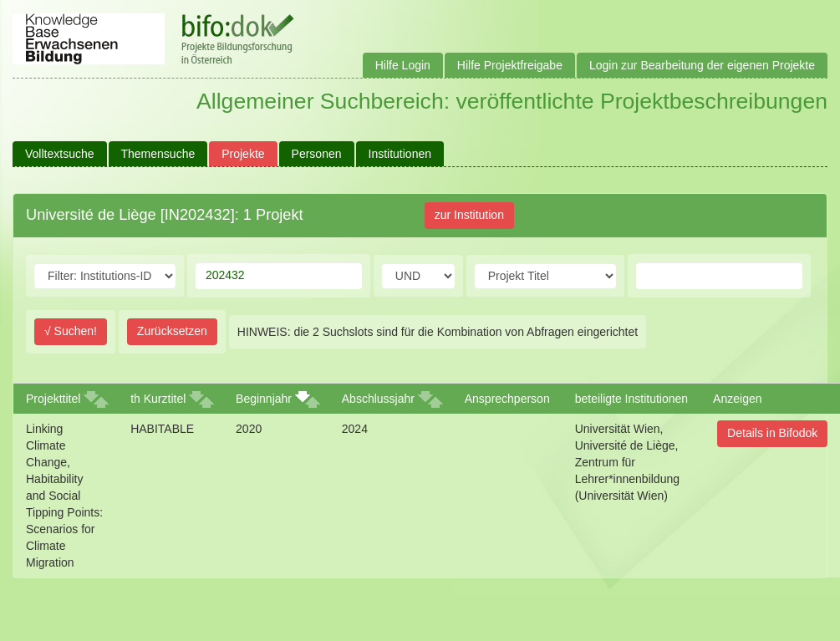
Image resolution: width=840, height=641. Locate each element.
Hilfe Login (403, 65)
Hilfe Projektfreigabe (510, 65)
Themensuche (158, 154)
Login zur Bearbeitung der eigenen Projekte (702, 65)
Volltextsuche (60, 154)
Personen (317, 154)
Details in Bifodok (772, 433)
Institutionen (400, 154)
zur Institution (469, 215)
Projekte (243, 154)
